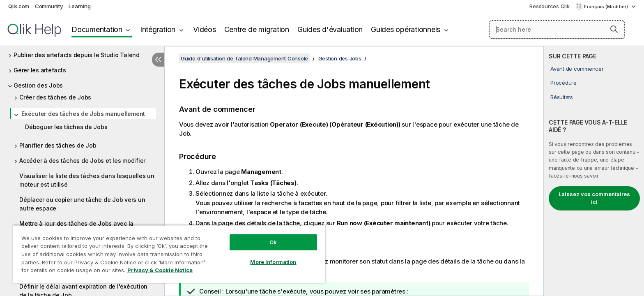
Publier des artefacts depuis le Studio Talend (77, 55)
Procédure (563, 83)
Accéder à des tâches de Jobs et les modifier (82, 161)
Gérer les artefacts (40, 70)
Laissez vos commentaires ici (594, 198)
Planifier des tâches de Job (58, 145)
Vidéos (205, 29)
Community (49, 6)
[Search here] (557, 30)
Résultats (562, 97)
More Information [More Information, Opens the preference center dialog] (273, 262)
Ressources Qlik (549, 6)
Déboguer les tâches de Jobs (66, 127)
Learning (79, 6)
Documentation (97, 29)
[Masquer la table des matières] (158, 60)
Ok (273, 242)
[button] (614, 29)
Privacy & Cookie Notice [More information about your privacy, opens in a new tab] (160, 270)
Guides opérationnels (406, 29)
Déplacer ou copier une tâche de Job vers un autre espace (82, 204)
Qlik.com (19, 6)
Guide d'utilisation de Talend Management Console (244, 58)
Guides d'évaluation (330, 29)
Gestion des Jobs (38, 85)
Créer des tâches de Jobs (55, 97)
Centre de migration (257, 29)
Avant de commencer (577, 69)
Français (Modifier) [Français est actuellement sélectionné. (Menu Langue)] (607, 7)
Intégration (158, 29)
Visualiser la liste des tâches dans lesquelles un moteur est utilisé (87, 180)
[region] (169, 254)
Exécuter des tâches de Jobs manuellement (83, 114)
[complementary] (594, 171)
